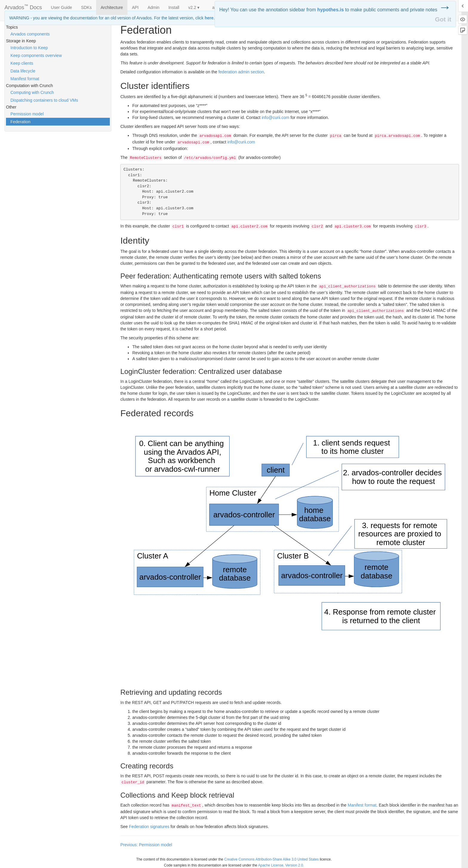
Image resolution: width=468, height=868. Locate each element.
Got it (443, 19)
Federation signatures (149, 827)
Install (174, 7)
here (209, 18)
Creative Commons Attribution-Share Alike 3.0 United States (271, 859)
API (135, 7)
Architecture (112, 7)
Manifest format (25, 79)
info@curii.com (276, 117)
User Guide (62, 7)
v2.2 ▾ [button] (194, 7)
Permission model (27, 114)
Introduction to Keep (29, 48)
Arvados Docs (23, 6)
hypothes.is (331, 10)
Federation (20, 122)
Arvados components (30, 34)
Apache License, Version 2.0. (281, 865)
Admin (153, 7)
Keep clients (22, 63)
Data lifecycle (23, 71)
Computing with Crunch (32, 92)
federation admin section (241, 72)
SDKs (86, 7)
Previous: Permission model (146, 845)
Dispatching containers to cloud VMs (44, 100)
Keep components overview (36, 55)
